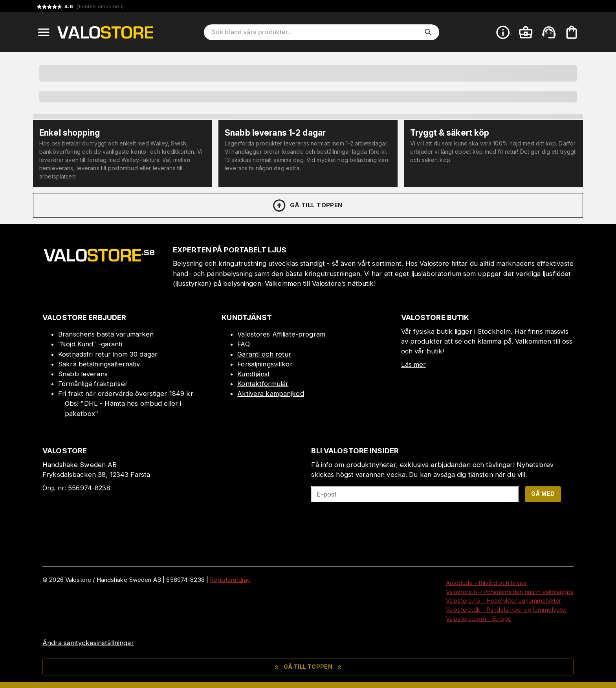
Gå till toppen (307, 206)
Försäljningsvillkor (265, 364)
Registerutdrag (230, 580)
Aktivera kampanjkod (271, 394)
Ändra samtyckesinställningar (88, 643)
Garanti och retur (264, 354)
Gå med (543, 494)
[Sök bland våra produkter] (316, 32)
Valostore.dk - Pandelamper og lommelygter (507, 610)
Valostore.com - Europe (479, 619)
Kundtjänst (254, 374)
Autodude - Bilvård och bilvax (486, 583)
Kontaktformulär (263, 384)
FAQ (243, 344)
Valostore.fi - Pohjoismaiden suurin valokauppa (510, 592)
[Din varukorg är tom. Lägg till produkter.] (572, 32)
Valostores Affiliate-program (281, 334)
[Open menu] (44, 32)
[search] (428, 32)
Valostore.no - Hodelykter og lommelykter (503, 601)
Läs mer (414, 364)
